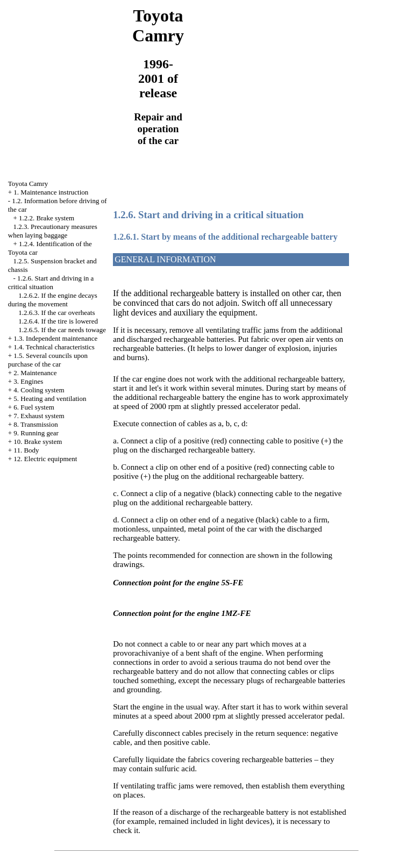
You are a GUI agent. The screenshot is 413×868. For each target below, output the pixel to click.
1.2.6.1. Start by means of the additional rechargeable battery (225, 237)
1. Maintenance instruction (51, 192)
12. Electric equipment (45, 459)
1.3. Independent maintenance (55, 338)
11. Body (26, 450)
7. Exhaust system (39, 416)
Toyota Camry (28, 184)
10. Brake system (38, 442)
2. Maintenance (35, 373)
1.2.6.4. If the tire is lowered (58, 321)
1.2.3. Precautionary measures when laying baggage (53, 231)
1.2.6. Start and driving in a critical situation (51, 282)
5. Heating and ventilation (50, 399)
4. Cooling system (39, 390)
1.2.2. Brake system (47, 218)
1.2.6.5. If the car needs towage (62, 330)
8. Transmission (35, 424)
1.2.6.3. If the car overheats (56, 313)
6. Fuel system (34, 407)
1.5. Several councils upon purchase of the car (48, 360)
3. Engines (28, 381)
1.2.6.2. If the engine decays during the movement (53, 300)
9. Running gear (36, 433)
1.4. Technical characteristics (54, 347)
